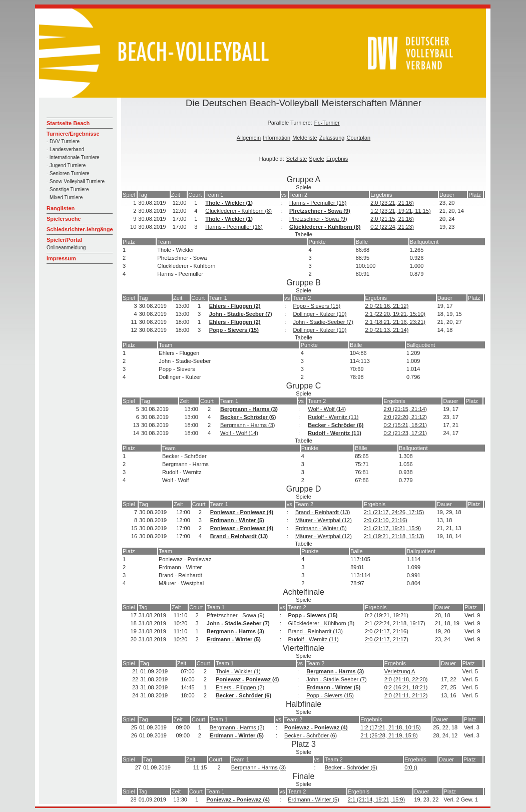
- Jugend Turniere (66, 165)
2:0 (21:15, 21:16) (392, 219)
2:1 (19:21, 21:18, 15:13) (394, 536)
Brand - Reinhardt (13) (323, 512)
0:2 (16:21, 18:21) (406, 687)
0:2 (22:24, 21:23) (392, 227)
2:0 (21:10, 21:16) (386, 520)
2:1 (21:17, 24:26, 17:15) (394, 512)
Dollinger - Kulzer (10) (320, 314)
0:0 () (411, 767)
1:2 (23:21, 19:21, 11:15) (400, 211)
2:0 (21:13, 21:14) (387, 330)
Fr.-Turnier (327, 123)
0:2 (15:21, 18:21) (405, 425)
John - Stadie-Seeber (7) (241, 314)
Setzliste (297, 159)
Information (277, 138)
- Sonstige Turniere (68, 189)
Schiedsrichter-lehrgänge (80, 229)
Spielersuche (64, 219)
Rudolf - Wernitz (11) (333, 417)
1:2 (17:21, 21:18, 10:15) (390, 727)
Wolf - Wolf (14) (327, 409)
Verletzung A (400, 671)
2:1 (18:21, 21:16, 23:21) (395, 322)
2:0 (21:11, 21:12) (406, 695)
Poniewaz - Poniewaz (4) (242, 512)
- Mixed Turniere (65, 197)
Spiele (317, 159)
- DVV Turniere (63, 141)
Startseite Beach (68, 123)
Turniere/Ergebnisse (73, 134)
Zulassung (332, 138)
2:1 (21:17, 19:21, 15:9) (392, 528)
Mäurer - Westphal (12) (324, 520)
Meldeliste (305, 138)
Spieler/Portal (64, 240)
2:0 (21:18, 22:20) (406, 679)
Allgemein (249, 138)
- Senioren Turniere (68, 173)
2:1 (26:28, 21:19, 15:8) (389, 735)
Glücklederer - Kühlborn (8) (238, 211)
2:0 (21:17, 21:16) (387, 631)
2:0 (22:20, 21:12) (405, 417)
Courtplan (358, 138)
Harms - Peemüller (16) (318, 203)
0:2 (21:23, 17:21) (405, 433)
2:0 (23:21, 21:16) (392, 203)
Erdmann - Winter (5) (237, 520)
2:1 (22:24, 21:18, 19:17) (395, 623)
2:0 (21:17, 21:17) (387, 639)
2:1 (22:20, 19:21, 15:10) (395, 314)
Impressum (61, 258)
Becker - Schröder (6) (248, 417)
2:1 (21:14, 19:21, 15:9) (376, 799)
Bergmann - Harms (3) (249, 409)
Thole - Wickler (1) (229, 203)
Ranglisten (61, 208)
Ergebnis (337, 159)
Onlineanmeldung (66, 248)
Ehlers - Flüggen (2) (235, 306)
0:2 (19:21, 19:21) (387, 615)
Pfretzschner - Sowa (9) (320, 211)
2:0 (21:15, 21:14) (405, 409)
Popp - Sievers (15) (317, 306)
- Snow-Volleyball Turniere (76, 181)
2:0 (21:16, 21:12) (387, 306)
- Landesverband (65, 149)
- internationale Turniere (73, 157)
